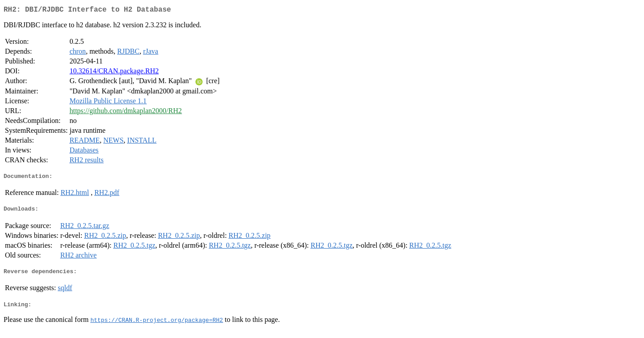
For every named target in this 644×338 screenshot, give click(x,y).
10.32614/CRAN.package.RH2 (114, 73)
